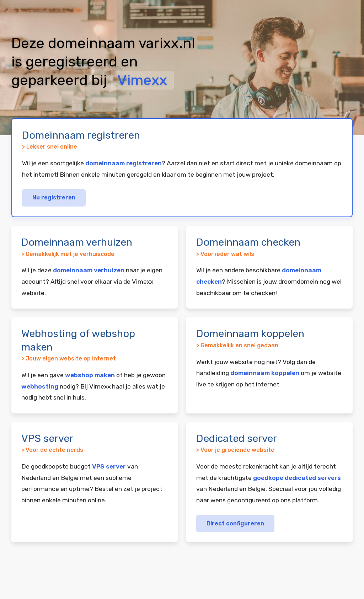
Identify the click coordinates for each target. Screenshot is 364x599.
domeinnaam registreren (124, 163)
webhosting (40, 386)
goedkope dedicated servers (297, 478)
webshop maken (90, 375)
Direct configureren (235, 523)
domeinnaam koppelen (265, 373)
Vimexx (142, 80)
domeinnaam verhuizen (89, 270)
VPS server (109, 466)
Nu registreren (54, 197)
